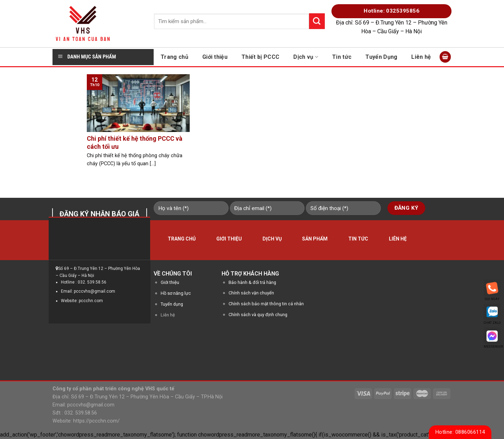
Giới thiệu (215, 57)
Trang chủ (174, 57)
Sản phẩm (315, 239)
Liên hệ (421, 57)
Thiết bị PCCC (260, 57)
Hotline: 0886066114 (460, 432)
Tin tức (342, 57)
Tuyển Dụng (381, 57)
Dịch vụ (306, 57)
